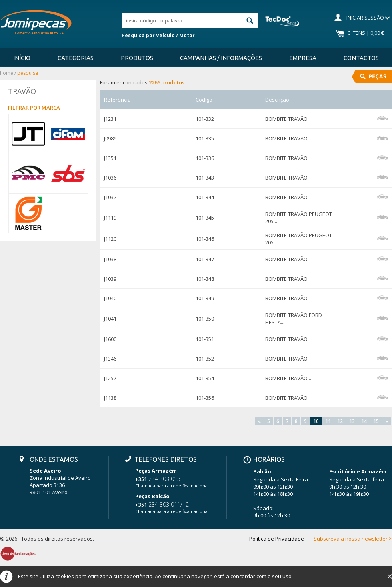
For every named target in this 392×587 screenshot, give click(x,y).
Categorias (76, 58)
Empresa (303, 58)
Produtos (137, 58)
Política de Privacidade (277, 539)
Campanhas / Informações (221, 58)
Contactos (361, 58)
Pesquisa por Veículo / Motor (158, 35)
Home (7, 73)
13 (352, 421)
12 (340, 421)
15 (376, 421)
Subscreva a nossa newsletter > (353, 539)
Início (22, 58)
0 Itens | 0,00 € (366, 33)
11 (328, 421)
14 (364, 421)
